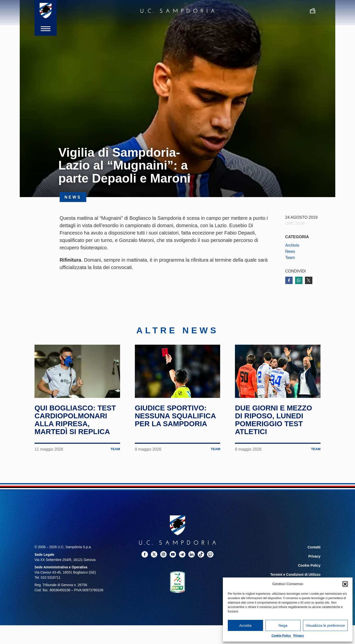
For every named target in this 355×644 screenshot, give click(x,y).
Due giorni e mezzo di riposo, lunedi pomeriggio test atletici (274, 419)
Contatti (314, 547)
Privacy (299, 636)
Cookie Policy (281, 636)
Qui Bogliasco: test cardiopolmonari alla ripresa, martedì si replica (76, 419)
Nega (283, 625)
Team (290, 257)
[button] (345, 584)
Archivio (292, 245)
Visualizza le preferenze (325, 625)
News (290, 251)
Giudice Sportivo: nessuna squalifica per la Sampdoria (176, 415)
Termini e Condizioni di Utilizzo (296, 573)
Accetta (245, 625)
